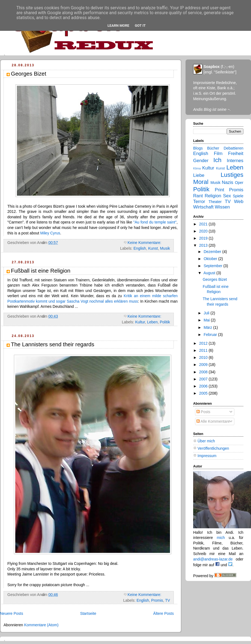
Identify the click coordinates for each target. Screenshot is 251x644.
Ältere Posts (164, 613)
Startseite (88, 613)
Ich (217, 160)
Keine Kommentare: (145, 243)
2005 (204, 393)
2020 (204, 231)
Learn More (118, 26)
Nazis (228, 182)
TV (168, 600)
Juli (207, 313)
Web (239, 202)
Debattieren (234, 148)
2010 (204, 357)
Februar (211, 335)
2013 (204, 245)
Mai (207, 320)
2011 (204, 350)
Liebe (199, 175)
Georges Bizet (29, 74)
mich (221, 538)
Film (218, 153)
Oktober (211, 259)
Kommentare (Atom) (41, 625)
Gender (201, 161)
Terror (199, 202)
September (213, 266)
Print (219, 190)
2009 (204, 365)
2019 (204, 238)
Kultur (140, 322)
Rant (198, 196)
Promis (157, 600)
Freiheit (236, 153)
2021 (204, 224)
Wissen (222, 207)
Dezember (213, 252)
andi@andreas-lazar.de (213, 559)
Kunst (153, 248)
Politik (165, 322)
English (140, 248)
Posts (203, 412)
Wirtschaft (203, 207)
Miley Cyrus (50, 233)
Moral (201, 182)
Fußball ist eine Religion (41, 271)
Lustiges (232, 175)
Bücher (213, 148)
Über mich (206, 441)
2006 (204, 386)
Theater (215, 202)
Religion (213, 196)
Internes (235, 161)
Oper (239, 183)
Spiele (238, 196)
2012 (204, 343)
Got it (140, 26)
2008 (204, 372)
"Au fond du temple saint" (155, 222)
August (210, 273)
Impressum (207, 456)
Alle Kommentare (213, 421)
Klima (197, 168)
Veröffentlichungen (213, 448)
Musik (165, 248)
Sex (227, 196)
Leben (152, 322)
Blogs (198, 148)
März (208, 327)
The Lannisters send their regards (53, 344)
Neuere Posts (12, 613)
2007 (204, 379)
